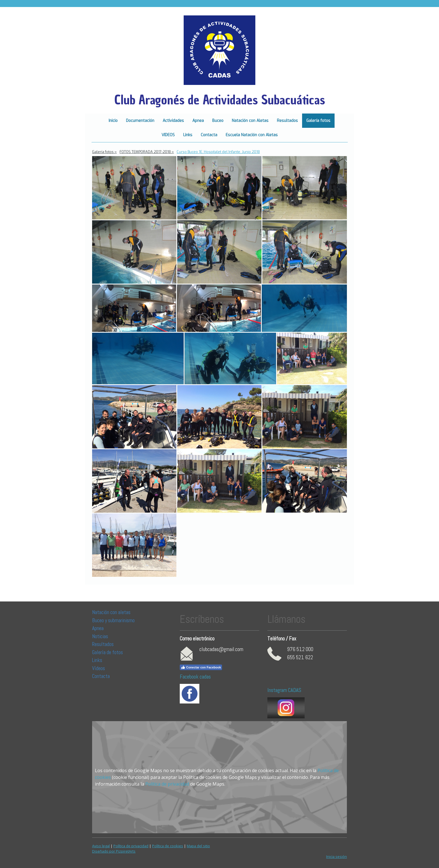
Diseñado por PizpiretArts (114, 851)
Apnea (198, 121)
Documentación (140, 121)
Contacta (209, 135)
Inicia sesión (337, 857)
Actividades (173, 121)
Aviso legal (101, 846)
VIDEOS (168, 135)
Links (188, 135)
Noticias (101, 636)
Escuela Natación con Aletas (252, 135)
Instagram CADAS (284, 690)
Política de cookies (168, 846)
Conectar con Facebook (201, 667)
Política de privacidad (167, 784)
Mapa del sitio (198, 846)
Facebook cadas (195, 677)
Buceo (218, 121)
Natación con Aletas (250, 121)
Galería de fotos (108, 652)
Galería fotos (318, 121)
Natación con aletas (111, 612)
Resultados (287, 121)
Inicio (113, 121)
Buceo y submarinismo (113, 620)
